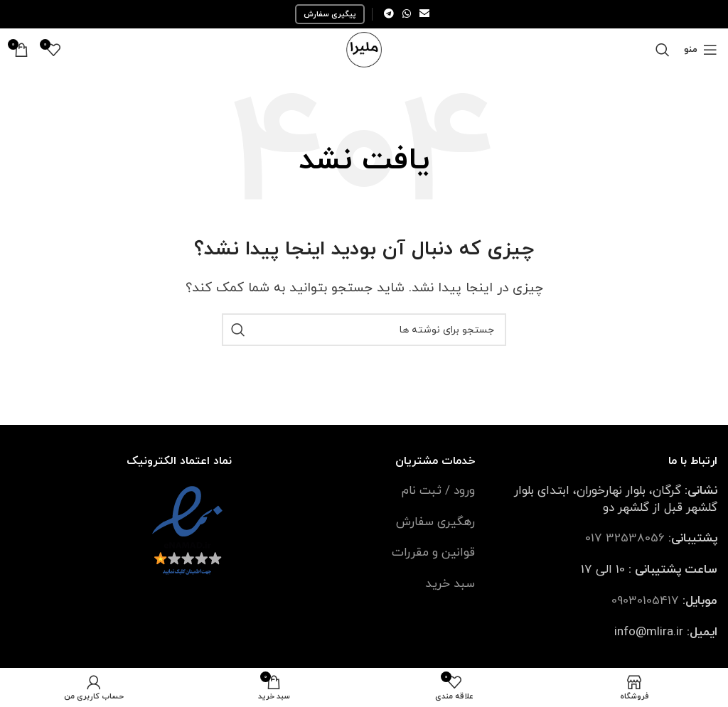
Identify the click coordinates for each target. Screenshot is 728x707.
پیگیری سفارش (330, 14)
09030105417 (645, 601)
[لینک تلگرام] (389, 15)
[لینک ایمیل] (424, 15)
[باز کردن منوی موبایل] (701, 50)
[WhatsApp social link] (407, 15)
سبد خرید (450, 584)
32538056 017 (625, 539)
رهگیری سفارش (435, 522)
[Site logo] (364, 49)
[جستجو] (663, 50)
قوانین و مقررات (433, 553)
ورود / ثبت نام (438, 491)
